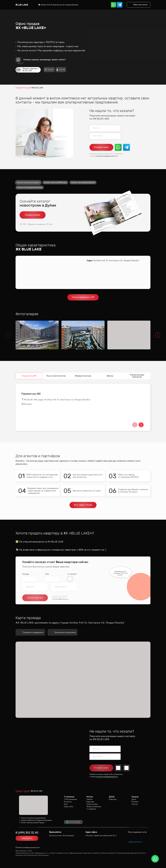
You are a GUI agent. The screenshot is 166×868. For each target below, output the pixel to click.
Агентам (61, 70)
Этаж (47, 574)
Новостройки (92, 804)
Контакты (68, 802)
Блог (66, 804)
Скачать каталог (33, 215)
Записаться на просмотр (63, 633)
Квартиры (90, 802)
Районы (89, 799)
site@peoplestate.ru (135, 842)
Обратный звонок (139, 5)
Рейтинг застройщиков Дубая (83, 182)
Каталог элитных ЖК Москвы (55, 182)
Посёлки (135, 802)
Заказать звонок (27, 838)
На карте (49, 70)
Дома (134, 799)
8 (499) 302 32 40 (27, 833)
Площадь (26, 574)
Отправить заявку (101, 147)
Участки (135, 804)
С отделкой (72, 574)
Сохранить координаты (30, 633)
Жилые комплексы (94, 807)
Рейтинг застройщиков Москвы (30, 187)
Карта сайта (69, 807)
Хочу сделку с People (83, 505)
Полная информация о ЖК (83, 297)
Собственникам (70, 799)
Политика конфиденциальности (28, 848)
